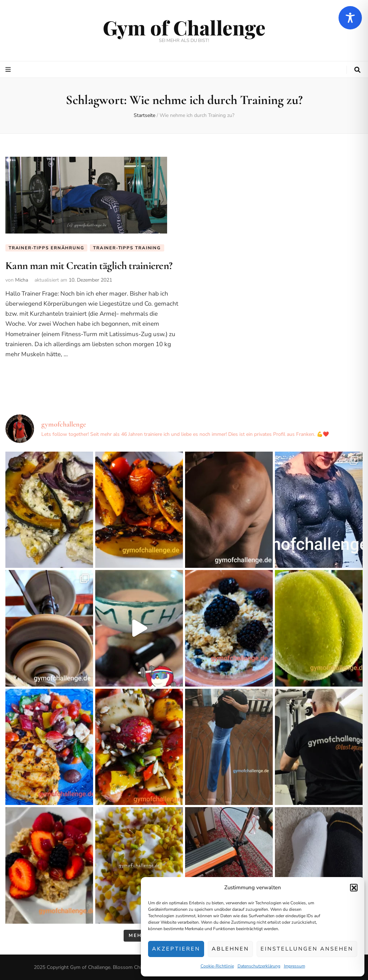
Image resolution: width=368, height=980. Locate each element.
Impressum (295, 966)
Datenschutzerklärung (259, 966)
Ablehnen (230, 949)
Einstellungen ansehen (307, 949)
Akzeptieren (176, 949)
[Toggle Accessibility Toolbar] (350, 18)
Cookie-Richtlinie (217, 966)
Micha (22, 280)
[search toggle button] (357, 70)
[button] (354, 887)
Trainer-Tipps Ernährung (46, 248)
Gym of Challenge (184, 27)
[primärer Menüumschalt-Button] (9, 70)
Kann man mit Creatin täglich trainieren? (89, 266)
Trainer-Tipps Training (127, 248)
